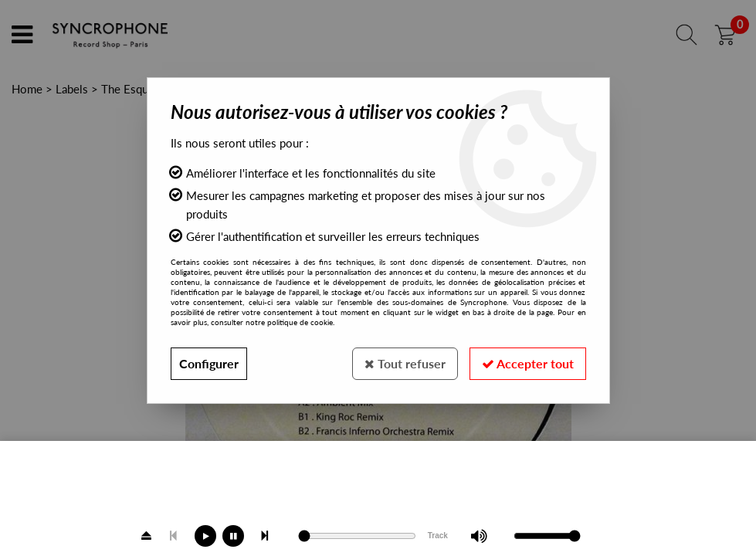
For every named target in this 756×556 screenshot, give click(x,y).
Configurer (209, 363)
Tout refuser (405, 363)
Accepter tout (528, 363)
